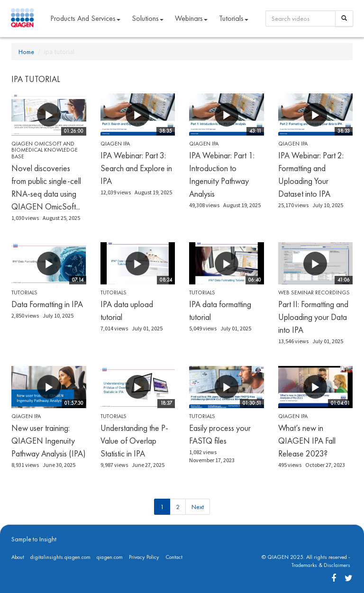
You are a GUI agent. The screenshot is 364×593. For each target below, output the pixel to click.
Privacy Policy (144, 557)
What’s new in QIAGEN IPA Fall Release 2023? (307, 441)
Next (198, 507)
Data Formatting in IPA (47, 304)
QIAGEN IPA (115, 144)
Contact (174, 557)
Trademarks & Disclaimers (321, 565)
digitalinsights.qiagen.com (60, 557)
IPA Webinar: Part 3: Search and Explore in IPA (136, 168)
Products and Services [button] (85, 18)
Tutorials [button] (234, 18)
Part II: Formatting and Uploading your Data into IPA (313, 317)
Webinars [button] (191, 18)
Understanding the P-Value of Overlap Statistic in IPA (134, 441)
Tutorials (24, 292)
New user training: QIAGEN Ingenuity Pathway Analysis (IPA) (49, 441)
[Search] (344, 18)
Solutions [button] (148, 18)
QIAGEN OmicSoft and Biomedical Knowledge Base (45, 150)
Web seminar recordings (314, 292)
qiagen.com (110, 557)
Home (26, 52)
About (18, 557)
